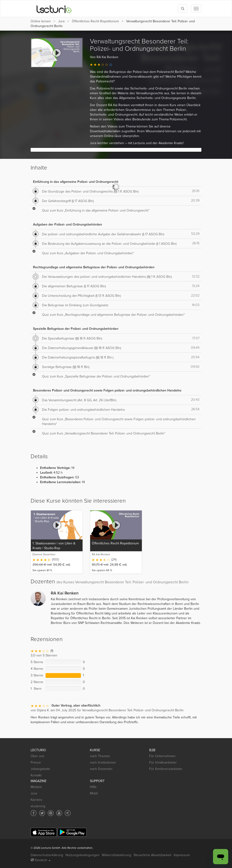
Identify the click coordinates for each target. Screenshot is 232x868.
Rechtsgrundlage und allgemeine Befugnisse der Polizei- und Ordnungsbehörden (94, 267)
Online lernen (41, 21)
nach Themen (100, 756)
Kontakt (36, 775)
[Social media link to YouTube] (59, 813)
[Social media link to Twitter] (42, 813)
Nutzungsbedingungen (82, 855)
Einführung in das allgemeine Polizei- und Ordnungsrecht (76, 182)
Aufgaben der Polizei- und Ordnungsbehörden (67, 224)
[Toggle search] (183, 9)
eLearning (38, 806)
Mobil (94, 793)
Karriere (36, 800)
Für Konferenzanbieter (166, 769)
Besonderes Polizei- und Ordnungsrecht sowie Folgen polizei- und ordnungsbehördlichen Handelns (107, 390)
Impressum (182, 855)
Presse (36, 762)
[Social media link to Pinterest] (51, 813)
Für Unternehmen (162, 756)
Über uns (37, 756)
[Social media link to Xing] (68, 813)
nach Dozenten (101, 769)
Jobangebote (40, 769)
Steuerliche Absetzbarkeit (152, 855)
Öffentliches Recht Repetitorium (95, 21)
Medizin (36, 787)
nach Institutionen (103, 762)
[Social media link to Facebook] (34, 813)
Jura (61, 21)
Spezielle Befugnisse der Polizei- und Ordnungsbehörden (76, 329)
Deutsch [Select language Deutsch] (41, 860)
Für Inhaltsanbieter (163, 762)
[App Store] (44, 832)
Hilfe (93, 787)
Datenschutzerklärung (47, 855)
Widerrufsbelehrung (116, 855)
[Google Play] (72, 832)
